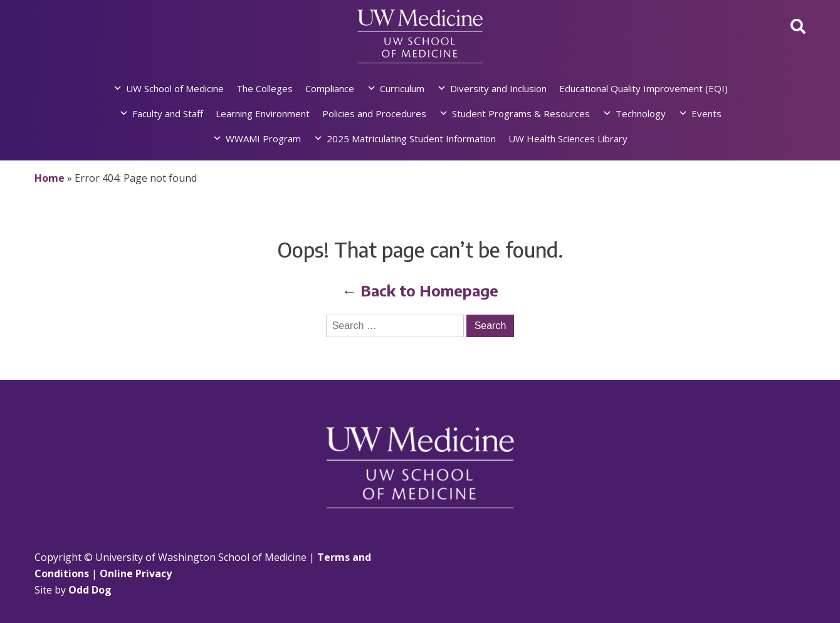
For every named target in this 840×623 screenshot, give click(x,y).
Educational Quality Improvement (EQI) (643, 88)
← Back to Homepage (420, 290)
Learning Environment (263, 113)
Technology (641, 113)
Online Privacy (136, 573)
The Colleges (265, 88)
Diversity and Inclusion (498, 88)
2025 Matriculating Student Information (411, 139)
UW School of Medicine (175, 88)
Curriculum (402, 88)
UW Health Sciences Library (568, 139)
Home (50, 178)
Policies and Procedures (374, 113)
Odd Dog (90, 590)
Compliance (330, 88)
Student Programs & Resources (521, 113)
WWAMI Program (263, 139)
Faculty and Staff (168, 113)
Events (706, 113)
